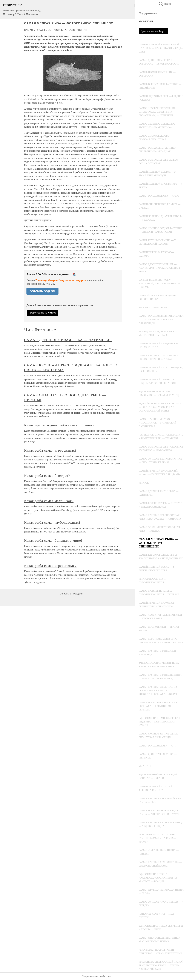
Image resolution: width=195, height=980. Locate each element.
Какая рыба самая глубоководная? (52, 522)
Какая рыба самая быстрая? (47, 476)
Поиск (164, 4)
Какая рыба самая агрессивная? (50, 450)
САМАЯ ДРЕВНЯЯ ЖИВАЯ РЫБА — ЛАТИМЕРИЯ (68, 340)
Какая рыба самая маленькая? (49, 501)
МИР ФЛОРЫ (146, 21)
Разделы (78, 594)
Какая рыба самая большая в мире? (53, 540)
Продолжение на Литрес (153, 31)
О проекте (65, 594)
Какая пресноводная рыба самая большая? (59, 425)
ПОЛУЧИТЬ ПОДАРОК (42, 291)
